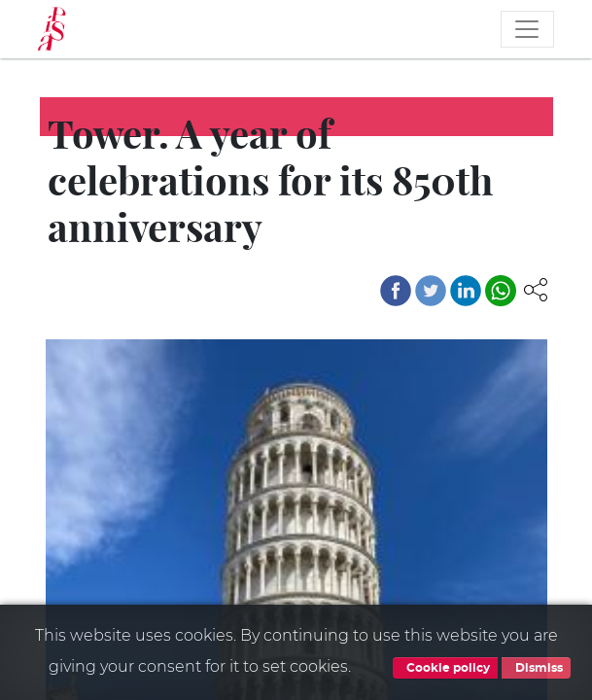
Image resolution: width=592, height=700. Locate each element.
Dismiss (536, 668)
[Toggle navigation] (527, 29)
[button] (536, 288)
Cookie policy (445, 668)
